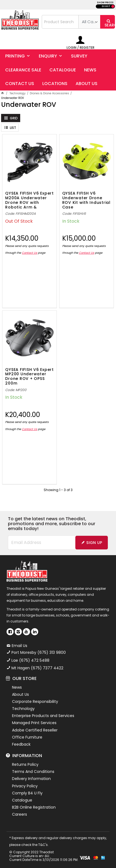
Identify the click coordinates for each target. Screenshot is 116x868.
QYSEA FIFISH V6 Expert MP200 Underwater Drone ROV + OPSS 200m (29, 376)
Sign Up (94, 543)
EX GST (106, 6)
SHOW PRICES (105, 3)
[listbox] (89, 22)
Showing (58, 490)
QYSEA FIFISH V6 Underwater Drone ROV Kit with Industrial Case (86, 200)
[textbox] (60, 22)
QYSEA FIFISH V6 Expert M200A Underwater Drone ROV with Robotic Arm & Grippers (29, 200)
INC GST (113, 6)
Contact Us (29, 253)
